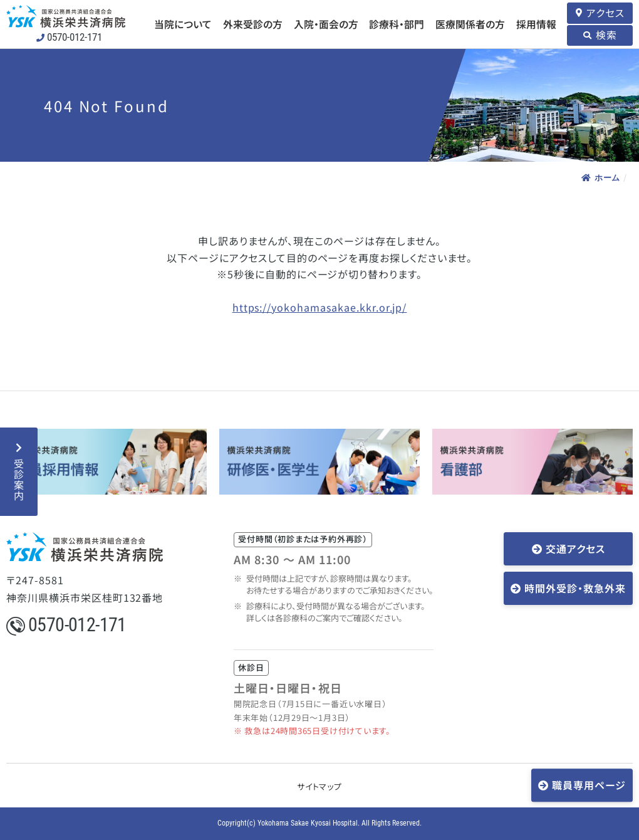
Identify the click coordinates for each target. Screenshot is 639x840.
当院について (183, 24)
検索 (606, 35)
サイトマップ (319, 786)
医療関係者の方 (470, 24)
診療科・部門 (397, 24)
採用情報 (536, 24)
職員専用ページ (589, 785)
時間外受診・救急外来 (575, 588)
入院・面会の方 (326, 24)
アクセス (605, 13)
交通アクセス (575, 549)
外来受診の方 (253, 24)
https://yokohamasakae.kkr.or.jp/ (320, 307)
